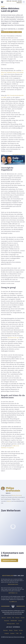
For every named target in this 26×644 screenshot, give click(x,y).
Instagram (7, 633)
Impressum (11, 637)
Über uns (9, 1)
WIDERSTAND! (14, 621)
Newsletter (7, 621)
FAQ (13, 618)
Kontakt (20, 621)
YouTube (21, 630)
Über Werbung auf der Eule (19, 155)
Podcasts (19, 3)
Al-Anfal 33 (13, 602)
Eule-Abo (15, 1)
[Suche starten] (24, 2)
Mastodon (19, 495)
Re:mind (20, 1)
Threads (16, 630)
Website (9, 501)
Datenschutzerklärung (19, 637)
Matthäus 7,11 (13, 593)
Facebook (12, 633)
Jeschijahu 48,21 (13, 584)
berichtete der (13, 338)
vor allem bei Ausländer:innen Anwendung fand (12, 72)
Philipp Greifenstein (13, 489)
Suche (18, 624)
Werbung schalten (11, 624)
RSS (21, 633)
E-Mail (17, 633)
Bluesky (14, 495)
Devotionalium (8, 576)
